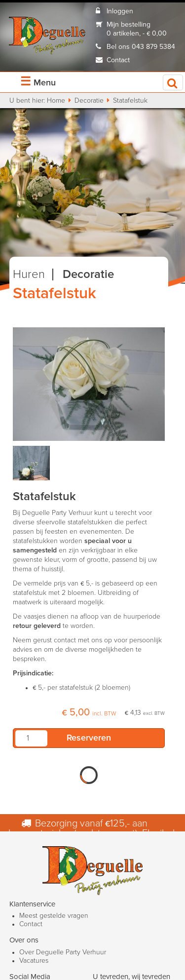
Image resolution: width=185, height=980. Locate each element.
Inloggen (120, 11)
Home (56, 101)
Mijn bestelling (129, 25)
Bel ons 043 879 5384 (141, 47)
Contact (118, 60)
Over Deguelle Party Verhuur (63, 952)
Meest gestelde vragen (54, 916)
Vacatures (34, 961)
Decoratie (89, 101)
